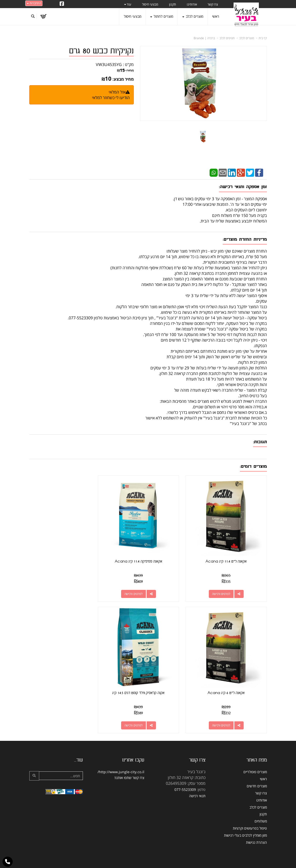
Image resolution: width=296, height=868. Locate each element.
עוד (128, 4)
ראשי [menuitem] (216, 16)
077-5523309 (185, 775)
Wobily (164, 859)
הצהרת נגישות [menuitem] (256, 828)
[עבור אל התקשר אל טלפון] (8, 862)
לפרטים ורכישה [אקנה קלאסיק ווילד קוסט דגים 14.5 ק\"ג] (225, 711)
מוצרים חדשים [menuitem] (257, 772)
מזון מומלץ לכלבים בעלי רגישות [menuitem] (245, 821)
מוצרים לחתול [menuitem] (162, 16)
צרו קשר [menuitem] (213, 4)
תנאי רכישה (197, 782)
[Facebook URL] (62, 4)
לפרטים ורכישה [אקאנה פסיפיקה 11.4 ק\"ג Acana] (143, 587)
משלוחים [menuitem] (261, 807)
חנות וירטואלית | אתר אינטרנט (116, 859)
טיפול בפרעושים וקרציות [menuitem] (250, 814)
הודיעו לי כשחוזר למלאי (111, 98)
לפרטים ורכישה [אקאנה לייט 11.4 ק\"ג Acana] (225, 587)
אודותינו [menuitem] (192, 4)
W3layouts (143, 866)
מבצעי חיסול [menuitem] (150, 4)
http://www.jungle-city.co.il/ (121, 758)
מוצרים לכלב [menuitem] (193, 16)
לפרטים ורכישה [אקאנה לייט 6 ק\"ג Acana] (61, 587)
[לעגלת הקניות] (44, 16)
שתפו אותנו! (123, 763)
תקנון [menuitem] (173, 4)
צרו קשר (138, 763)
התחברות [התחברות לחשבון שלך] (34, 3)
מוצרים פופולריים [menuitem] (255, 758)
